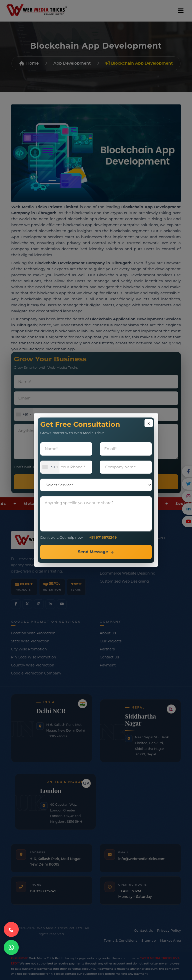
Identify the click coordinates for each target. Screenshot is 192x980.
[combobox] (50, 467)
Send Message (93, 552)
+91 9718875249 (103, 537)
